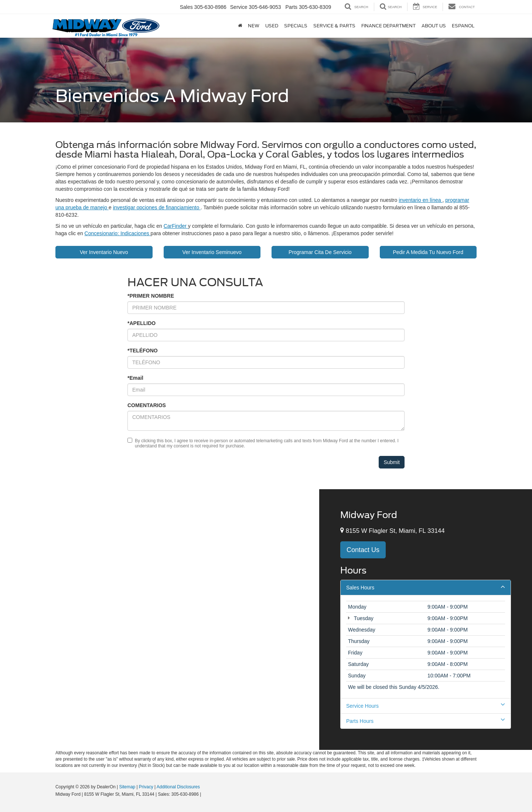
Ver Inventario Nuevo (104, 252)
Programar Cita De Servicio (320, 252)
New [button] (200, 26)
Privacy (146, 787)
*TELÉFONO (143, 351)
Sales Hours (426, 587)
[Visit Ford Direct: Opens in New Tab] (204, 794)
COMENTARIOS (147, 405)
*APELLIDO (141, 323)
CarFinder (176, 226)
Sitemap (127, 787)
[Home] (186, 26)
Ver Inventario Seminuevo (212, 252)
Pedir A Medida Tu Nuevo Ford (428, 252)
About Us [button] (380, 26)
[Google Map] (160, 619)
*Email (135, 378)
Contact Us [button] (363, 550)
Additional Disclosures (178, 787)
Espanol (410, 26)
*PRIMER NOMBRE (151, 296)
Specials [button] (242, 26)
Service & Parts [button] (281, 26)
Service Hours (426, 706)
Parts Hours (426, 721)
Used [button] (218, 26)
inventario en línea (420, 200)
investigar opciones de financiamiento (157, 207)
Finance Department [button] (335, 26)
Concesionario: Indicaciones (118, 233)
